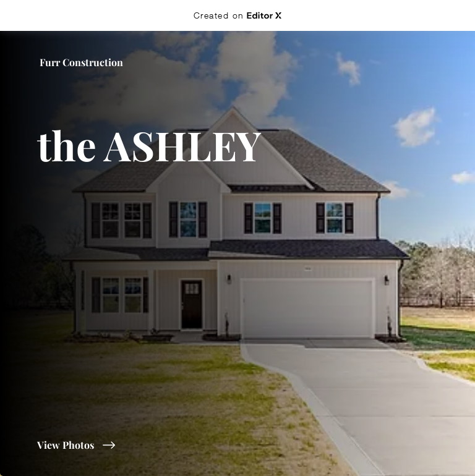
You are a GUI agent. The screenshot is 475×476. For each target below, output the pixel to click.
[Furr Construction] (83, 62)
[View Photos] (151, 445)
